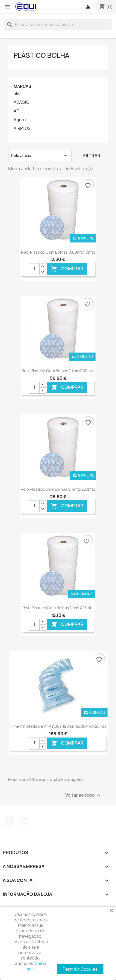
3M (17, 94)
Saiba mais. (36, 966)
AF (16, 111)
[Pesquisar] (58, 25)
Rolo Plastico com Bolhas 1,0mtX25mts (58, 608)
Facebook (9, 821)
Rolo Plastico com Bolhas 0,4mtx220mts (58, 489)
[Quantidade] (34, 269)
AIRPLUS (22, 129)
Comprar (67, 269)
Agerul (20, 120)
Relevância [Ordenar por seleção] (40, 156)
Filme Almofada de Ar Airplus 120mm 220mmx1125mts (58, 726)
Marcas (22, 87)
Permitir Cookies (80, 969)
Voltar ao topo (84, 795)
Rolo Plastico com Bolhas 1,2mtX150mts (58, 371)
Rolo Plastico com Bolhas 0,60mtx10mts (58, 252)
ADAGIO (22, 102)
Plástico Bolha (41, 55)
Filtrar (92, 156)
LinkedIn (24, 821)
